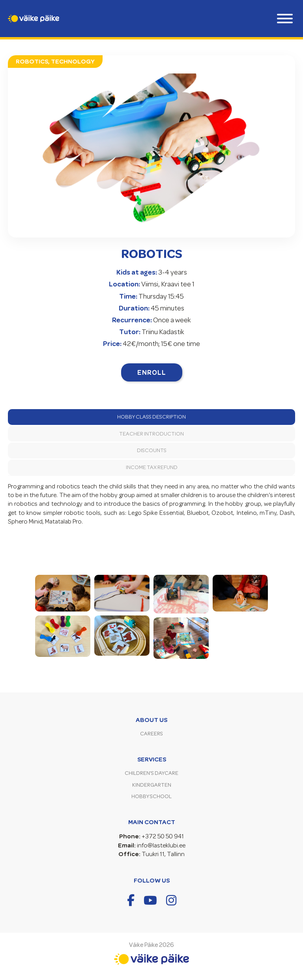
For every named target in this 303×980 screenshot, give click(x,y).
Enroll (152, 372)
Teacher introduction (151, 434)
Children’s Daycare (151, 773)
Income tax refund (152, 467)
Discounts (152, 450)
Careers (151, 734)
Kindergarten (152, 785)
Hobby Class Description (151, 417)
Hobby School (151, 796)
